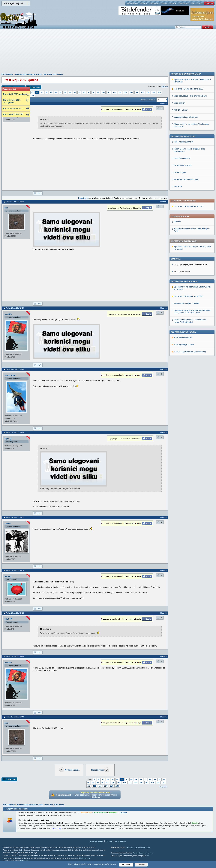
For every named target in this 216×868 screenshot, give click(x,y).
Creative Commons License (142, 853)
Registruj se (154, 3)
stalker (8, 523)
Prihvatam (126, 865)
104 (126, 92)
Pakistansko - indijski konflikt (186, 222)
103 (120, 92)
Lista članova (184, 3)
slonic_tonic (10, 375)
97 (89, 92)
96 (84, 92)
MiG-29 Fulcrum (181, 316)
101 (109, 92)
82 (103, 779)
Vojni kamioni (180, 309)
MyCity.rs (134, 848)
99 (98, 92)
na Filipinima (13, 108)
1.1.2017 (165, 87)
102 (114, 92)
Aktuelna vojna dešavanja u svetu (28, 74)
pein (7, 208)
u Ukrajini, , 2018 (12, 101)
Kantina (164, 3)
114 (106, 786)
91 (61, 92)
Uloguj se (144, 3)
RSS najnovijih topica (183, 256)
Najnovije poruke (97, 841)
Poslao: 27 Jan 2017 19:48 (15, 369)
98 (93, 92)
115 (111, 786)
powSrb (8, 314)
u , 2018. (14, 94)
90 (56, 92)
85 (32, 92)
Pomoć (200, 3)
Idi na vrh (164, 787)
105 (131, 92)
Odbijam (141, 865)
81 (99, 779)
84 (113, 779)
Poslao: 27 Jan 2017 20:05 (15, 571)
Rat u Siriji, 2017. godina (53, 74)
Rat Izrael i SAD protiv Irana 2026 (189, 125)
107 (142, 92)
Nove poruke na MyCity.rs (183, 343)
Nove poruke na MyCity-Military (186, 280)
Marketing (209, 3)
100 (103, 92)
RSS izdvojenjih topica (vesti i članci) (190, 270)
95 (79, 92)
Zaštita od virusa (144, 848)
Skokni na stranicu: (148, 100)
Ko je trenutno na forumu (17, 809)
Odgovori (35, 87)
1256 (32, 96)
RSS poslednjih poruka (184, 263)
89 (51, 92)
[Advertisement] (108, 53)
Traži (193, 3)
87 (42, 92)
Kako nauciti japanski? (184, 348)
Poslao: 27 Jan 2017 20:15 (15, 657)
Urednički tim (120, 841)
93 (70, 92)
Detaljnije (124, 812)
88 (46, 92)
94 (75, 92)
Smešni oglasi (180, 379)
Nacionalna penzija (182, 365)
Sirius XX (178, 393)
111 (89, 786)
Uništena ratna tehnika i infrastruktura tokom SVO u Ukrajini (190, 240)
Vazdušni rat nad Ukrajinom (186, 323)
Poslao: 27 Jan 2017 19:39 (15, 308)
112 (94, 786)
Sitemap (109, 841)
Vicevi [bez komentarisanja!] (186, 386)
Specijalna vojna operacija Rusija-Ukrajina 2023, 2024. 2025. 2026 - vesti (192, 230)
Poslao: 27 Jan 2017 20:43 (15, 717)
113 (100, 786)
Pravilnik (173, 3)
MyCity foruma (85, 858)
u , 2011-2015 (13, 114)
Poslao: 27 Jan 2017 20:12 (15, 613)
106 (137, 92)
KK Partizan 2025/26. (183, 372)
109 (154, 92)
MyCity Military (132, 3)
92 (65, 92)
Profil (39, 193)
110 (159, 92)
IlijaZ (7, 439)
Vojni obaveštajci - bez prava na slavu (190, 302)
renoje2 (8, 577)
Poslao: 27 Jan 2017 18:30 (15, 202)
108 (148, 92)
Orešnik (177, 140)
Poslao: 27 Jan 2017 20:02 (15, 517)
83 (108, 779)
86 (37, 92)
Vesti (128, 848)
